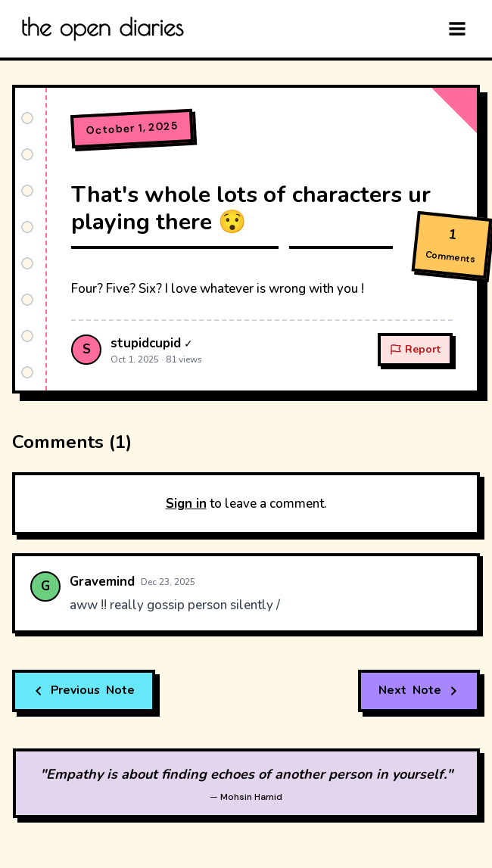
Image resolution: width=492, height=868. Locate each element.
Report (415, 349)
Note (86, 691)
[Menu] (457, 29)
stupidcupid (146, 343)
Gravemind (102, 582)
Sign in (186, 504)
